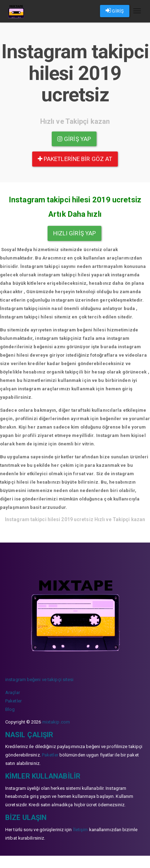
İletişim (81, 830)
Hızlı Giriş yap (75, 233)
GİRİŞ (115, 11)
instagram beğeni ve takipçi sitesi (39, 679)
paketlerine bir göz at (75, 159)
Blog (10, 709)
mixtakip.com (56, 722)
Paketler (13, 701)
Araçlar (13, 692)
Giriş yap (74, 139)
